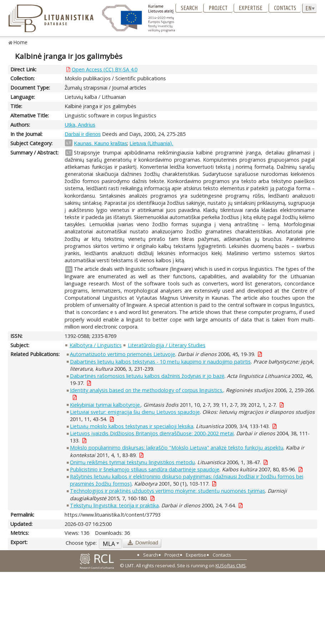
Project (218, 8)
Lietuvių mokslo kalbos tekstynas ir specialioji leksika (132, 426)
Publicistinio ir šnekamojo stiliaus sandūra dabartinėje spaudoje (145, 469)
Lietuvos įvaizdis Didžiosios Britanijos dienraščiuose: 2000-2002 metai (152, 433)
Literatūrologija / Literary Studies (167, 345)
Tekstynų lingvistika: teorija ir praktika (114, 505)
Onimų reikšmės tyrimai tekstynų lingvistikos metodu (132, 462)
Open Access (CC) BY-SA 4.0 (105, 69)
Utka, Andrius (80, 125)
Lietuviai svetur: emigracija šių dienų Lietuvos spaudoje (135, 412)
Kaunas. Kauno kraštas (100, 143)
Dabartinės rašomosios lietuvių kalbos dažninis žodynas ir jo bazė (147, 376)
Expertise (251, 8)
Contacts (285, 8)
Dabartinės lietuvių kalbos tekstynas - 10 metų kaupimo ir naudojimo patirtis (160, 362)
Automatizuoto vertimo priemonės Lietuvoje (123, 354)
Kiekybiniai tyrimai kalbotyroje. (105, 405)
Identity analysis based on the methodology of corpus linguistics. (147, 390)
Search (189, 8)
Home (21, 42)
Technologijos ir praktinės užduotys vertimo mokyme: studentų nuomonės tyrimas (167, 491)
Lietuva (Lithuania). (151, 143)
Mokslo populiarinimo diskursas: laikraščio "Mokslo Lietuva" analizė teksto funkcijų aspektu (177, 448)
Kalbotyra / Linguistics (96, 345)
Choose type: (81, 543)
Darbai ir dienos (83, 134)
